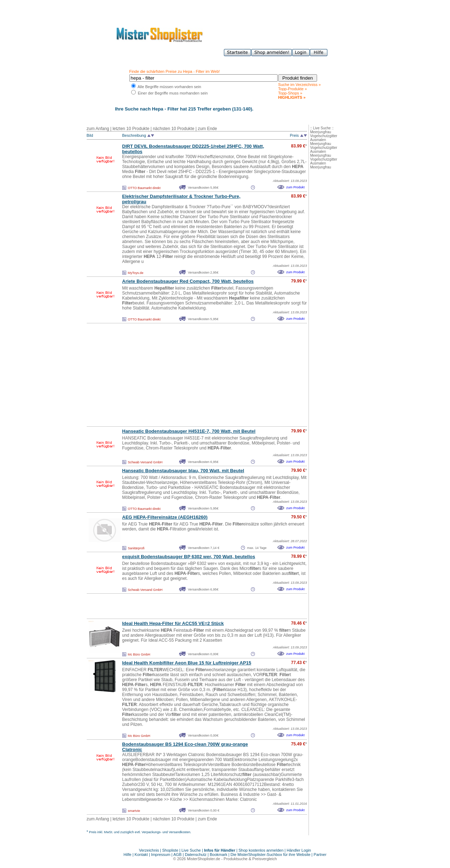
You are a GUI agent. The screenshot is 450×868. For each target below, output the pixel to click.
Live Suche (191, 850)
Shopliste (170, 850)
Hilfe (128, 854)
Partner (320, 854)
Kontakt (142, 854)
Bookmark (219, 854)
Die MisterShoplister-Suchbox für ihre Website (271, 854)
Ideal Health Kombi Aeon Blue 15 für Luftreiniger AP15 (187, 663)
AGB (178, 854)
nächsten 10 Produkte (174, 129)
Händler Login (299, 850)
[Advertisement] (181, 375)
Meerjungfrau (321, 132)
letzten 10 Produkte (131, 129)
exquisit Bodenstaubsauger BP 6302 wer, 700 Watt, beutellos (189, 557)
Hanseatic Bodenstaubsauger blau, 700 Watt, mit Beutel (183, 471)
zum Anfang (98, 129)
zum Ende (207, 129)
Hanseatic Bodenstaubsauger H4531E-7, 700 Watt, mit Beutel (189, 431)
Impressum (161, 854)
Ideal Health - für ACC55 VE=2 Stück (173, 623)
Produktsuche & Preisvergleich (250, 859)
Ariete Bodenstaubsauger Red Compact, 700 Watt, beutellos (188, 281)
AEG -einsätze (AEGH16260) (165, 517)
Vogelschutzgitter (324, 136)
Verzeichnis (149, 850)
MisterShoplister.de (204, 859)
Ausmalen (318, 140)
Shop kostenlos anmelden (261, 850)
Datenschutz (196, 854)
